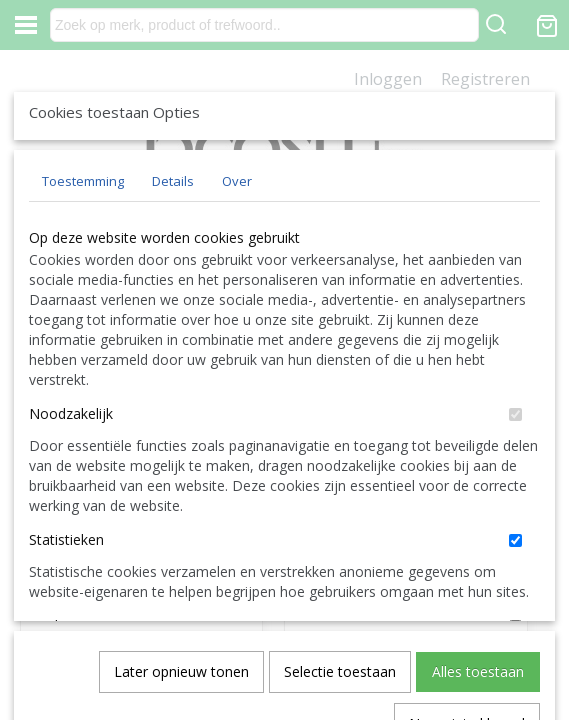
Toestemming (83, 329)
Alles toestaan (478, 593)
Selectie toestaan (340, 593)
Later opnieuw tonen (181, 593)
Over (237, 329)
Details (173, 329)
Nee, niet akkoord (467, 645)
